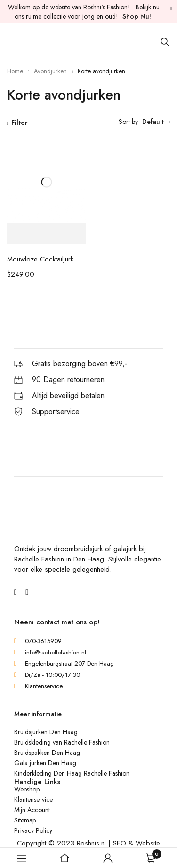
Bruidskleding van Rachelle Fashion (62, 742)
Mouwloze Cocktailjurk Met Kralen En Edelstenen (47, 259)
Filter (20, 123)
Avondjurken (50, 71)
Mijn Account (32, 810)
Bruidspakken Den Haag (47, 753)
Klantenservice (33, 799)
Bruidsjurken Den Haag (46, 732)
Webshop (27, 789)
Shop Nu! (137, 16)
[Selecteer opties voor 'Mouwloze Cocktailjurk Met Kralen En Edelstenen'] (47, 234)
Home (15, 71)
